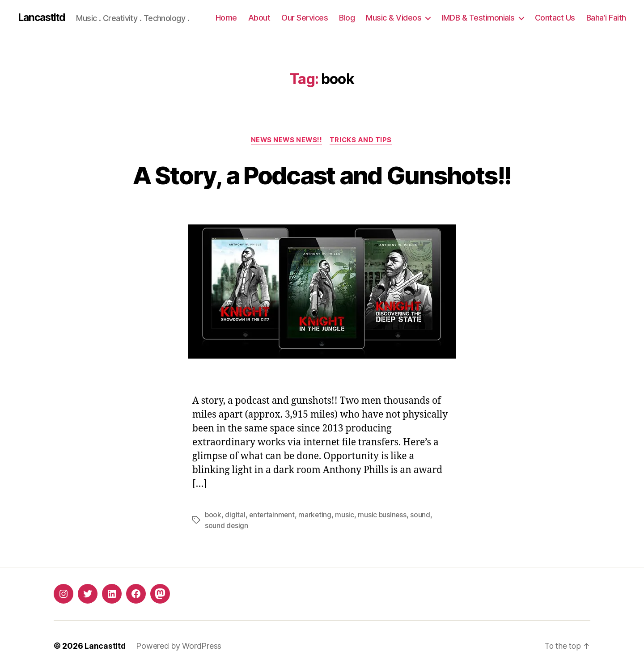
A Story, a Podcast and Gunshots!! (322, 175)
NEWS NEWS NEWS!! (286, 141)
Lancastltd (44, 18)
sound (424, 516)
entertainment (273, 516)
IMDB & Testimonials (478, 18)
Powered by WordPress (179, 647)
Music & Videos (394, 18)
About (259, 18)
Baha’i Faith (606, 18)
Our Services (305, 18)
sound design (227, 527)
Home (226, 18)
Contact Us (555, 18)
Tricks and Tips (363, 141)
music (347, 516)
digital (235, 516)
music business (385, 516)
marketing (317, 516)
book (213, 516)
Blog (347, 18)
